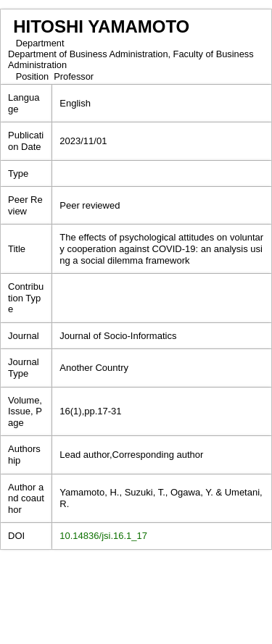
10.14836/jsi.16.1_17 (103, 536)
